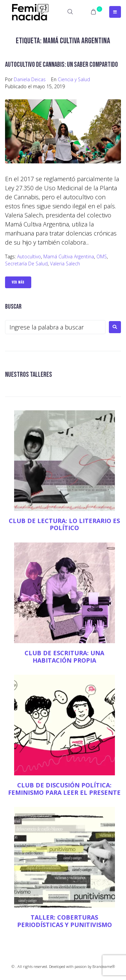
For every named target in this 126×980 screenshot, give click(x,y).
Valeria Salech (65, 264)
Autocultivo (29, 256)
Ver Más (18, 282)
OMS (102, 256)
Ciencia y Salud (74, 79)
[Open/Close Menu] (115, 12)
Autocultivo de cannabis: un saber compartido (61, 65)
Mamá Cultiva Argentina (69, 256)
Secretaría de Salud (26, 264)
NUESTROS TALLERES (29, 375)
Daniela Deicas (30, 79)
